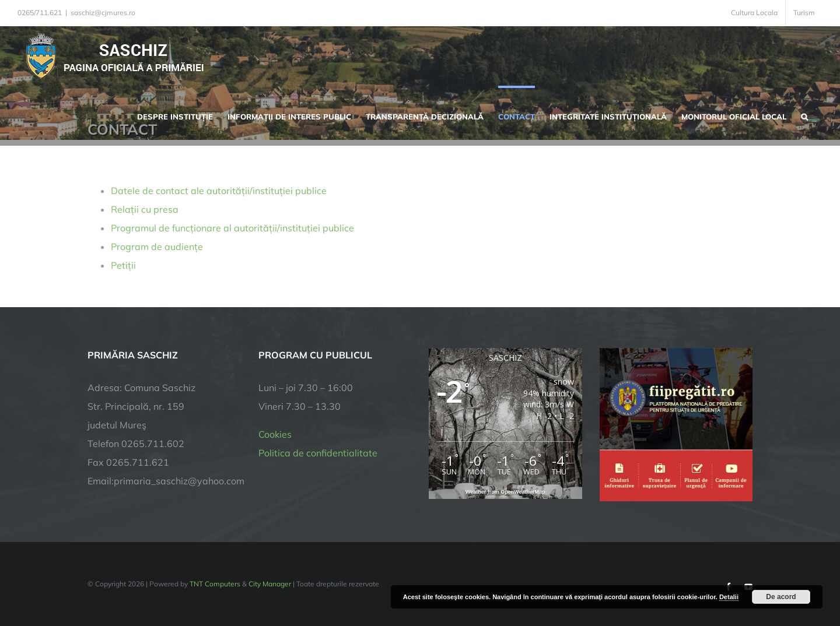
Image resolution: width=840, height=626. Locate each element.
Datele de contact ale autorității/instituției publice (219, 191)
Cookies (275, 434)
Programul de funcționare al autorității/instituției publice (232, 228)
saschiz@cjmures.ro (103, 13)
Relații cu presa (145, 209)
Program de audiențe (157, 247)
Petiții (123, 265)
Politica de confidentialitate (318, 453)
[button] (804, 115)
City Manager (270, 584)
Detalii (729, 597)
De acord (781, 597)
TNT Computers (215, 584)
